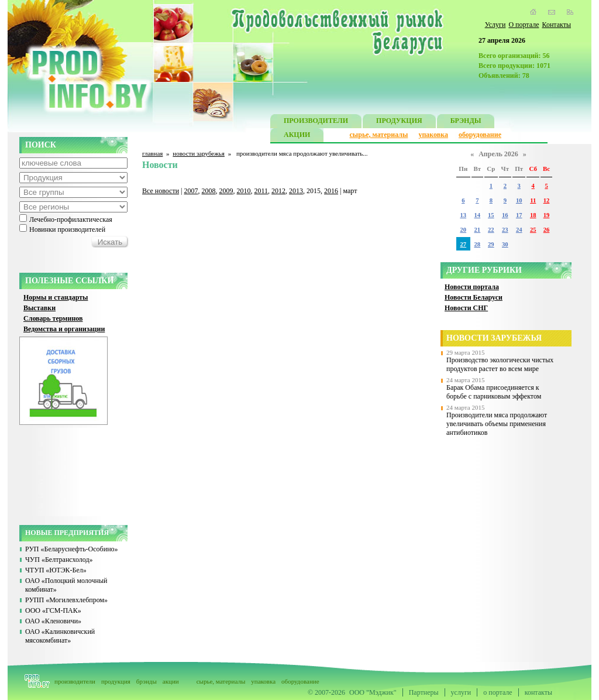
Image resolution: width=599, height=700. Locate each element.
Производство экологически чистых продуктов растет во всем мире (500, 364)
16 (505, 215)
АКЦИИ (297, 136)
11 (533, 200)
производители (75, 681)
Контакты (556, 25)
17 (519, 215)
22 (491, 230)
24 (519, 230)
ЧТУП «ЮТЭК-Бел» (56, 570)
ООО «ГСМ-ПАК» (53, 610)
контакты (538, 692)
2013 (296, 191)
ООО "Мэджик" (373, 692)
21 (478, 230)
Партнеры (424, 692)
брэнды (147, 681)
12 (547, 200)
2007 (191, 191)
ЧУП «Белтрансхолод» (59, 560)
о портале (498, 692)
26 (547, 230)
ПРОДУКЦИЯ (399, 122)
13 (463, 215)
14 (478, 215)
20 (463, 230)
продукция (116, 681)
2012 (278, 191)
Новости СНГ (466, 308)
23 (505, 230)
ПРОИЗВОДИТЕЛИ (316, 122)
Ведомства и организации (64, 329)
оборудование (480, 135)
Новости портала (472, 287)
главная (152, 153)
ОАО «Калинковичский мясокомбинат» (60, 636)
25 (533, 230)
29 (491, 244)
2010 (244, 191)
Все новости (161, 191)
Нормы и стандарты (56, 297)
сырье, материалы (379, 135)
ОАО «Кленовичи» (53, 621)
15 (491, 215)
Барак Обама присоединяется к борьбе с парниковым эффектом (494, 392)
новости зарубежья (199, 153)
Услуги (495, 25)
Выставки (39, 308)
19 (547, 215)
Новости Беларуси (474, 297)
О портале (524, 25)
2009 (226, 191)
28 (478, 244)
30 (505, 244)
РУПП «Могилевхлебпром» (66, 600)
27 (463, 244)
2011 (261, 191)
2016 (331, 191)
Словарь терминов (53, 318)
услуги (461, 692)
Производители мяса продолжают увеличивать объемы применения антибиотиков (497, 424)
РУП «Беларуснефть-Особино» (72, 549)
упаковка (433, 135)
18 (533, 215)
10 (519, 200)
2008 (209, 191)
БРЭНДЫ (466, 122)
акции (171, 681)
